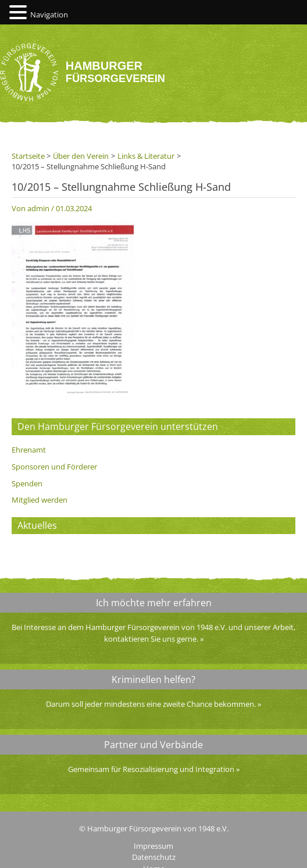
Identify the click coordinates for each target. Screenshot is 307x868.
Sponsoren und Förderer (54, 467)
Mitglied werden (40, 500)
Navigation (49, 15)
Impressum (153, 846)
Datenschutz (154, 857)
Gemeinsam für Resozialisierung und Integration (151, 769)
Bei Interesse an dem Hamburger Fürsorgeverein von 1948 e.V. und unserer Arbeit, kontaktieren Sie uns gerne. (153, 633)
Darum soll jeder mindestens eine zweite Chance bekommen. (151, 704)
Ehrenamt (29, 450)
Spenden (27, 483)
